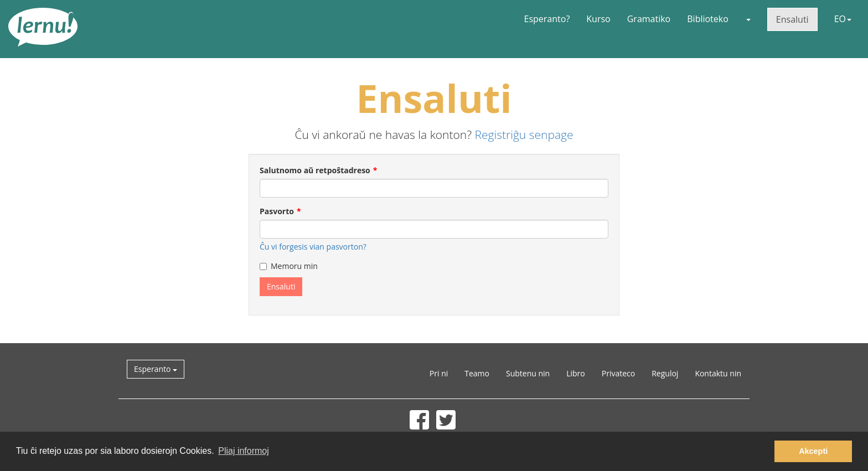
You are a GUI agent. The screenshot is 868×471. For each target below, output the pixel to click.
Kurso (598, 19)
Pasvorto (277, 211)
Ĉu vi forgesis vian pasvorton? (313, 247)
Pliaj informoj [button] (244, 451)
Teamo (477, 373)
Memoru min (289, 266)
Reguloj (665, 373)
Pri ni (439, 373)
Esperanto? (547, 19)
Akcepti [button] (813, 451)
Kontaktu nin (718, 373)
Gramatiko (649, 19)
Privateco (618, 373)
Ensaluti (792, 19)
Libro (576, 373)
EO (843, 19)
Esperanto (156, 369)
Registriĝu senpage (524, 134)
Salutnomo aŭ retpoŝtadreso (315, 170)
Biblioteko (708, 19)
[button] (748, 19)
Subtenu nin (528, 373)
